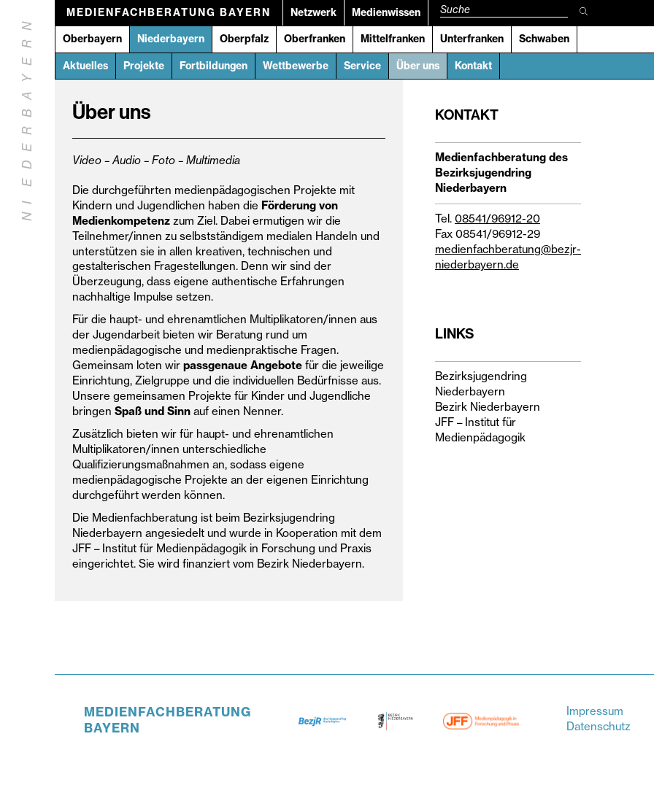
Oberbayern (92, 39)
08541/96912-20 (497, 219)
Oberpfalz (244, 39)
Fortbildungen (213, 66)
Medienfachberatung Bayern (169, 12)
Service (362, 66)
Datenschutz (599, 726)
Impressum (595, 711)
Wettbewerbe (296, 66)
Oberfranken (315, 39)
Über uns (418, 66)
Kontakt (473, 66)
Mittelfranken (393, 39)
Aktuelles (85, 66)
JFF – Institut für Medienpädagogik (480, 430)
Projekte (144, 66)
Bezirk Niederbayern (488, 407)
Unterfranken (472, 39)
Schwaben (544, 39)
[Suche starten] (584, 12)
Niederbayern (171, 39)
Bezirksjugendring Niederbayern (481, 384)
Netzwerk (313, 12)
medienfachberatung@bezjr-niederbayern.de (508, 257)
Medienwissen (386, 12)
